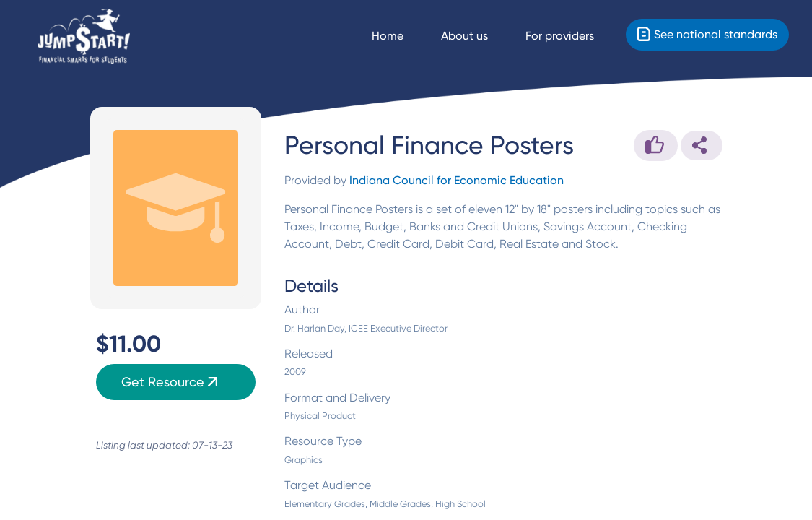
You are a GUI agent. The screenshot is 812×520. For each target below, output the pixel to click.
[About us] (477, 36)
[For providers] (573, 36)
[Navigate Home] (401, 36)
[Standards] (707, 35)
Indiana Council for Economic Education (457, 180)
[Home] (84, 36)
